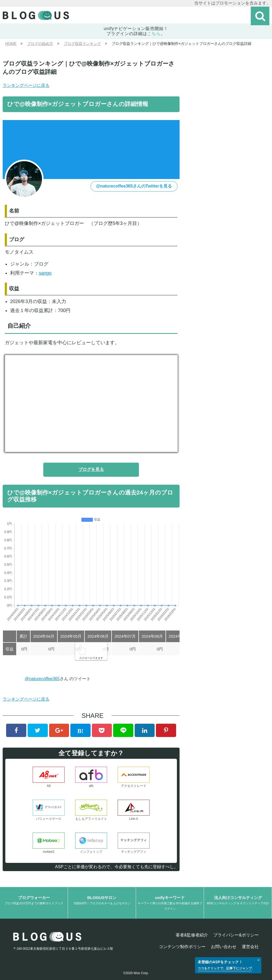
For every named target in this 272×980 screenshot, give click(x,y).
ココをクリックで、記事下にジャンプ (225, 968)
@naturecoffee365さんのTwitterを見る (134, 186)
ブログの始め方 (40, 44)
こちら (154, 34)
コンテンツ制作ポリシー (182, 947)
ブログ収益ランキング (82, 44)
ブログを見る (91, 469)
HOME (11, 44)
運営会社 (250, 947)
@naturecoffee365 (42, 679)
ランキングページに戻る (26, 85)
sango (45, 273)
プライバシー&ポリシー (236, 935)
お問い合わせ (224, 947)
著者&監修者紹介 (192, 935)
